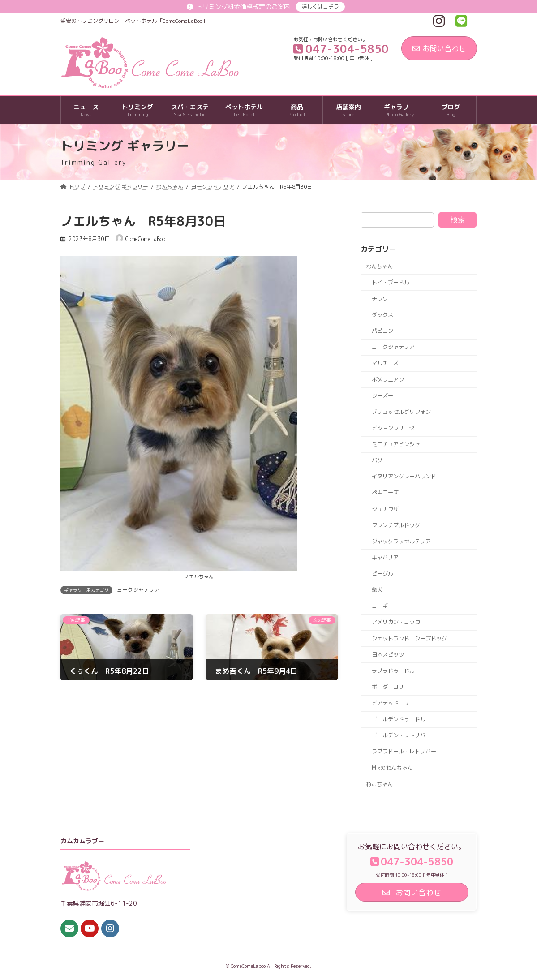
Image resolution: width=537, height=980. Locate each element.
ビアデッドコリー (393, 703)
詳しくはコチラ (320, 6)
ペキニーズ (385, 493)
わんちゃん (380, 266)
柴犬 (377, 590)
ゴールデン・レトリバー (401, 736)
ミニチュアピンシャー (399, 444)
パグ (377, 460)
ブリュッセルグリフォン (401, 412)
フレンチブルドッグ (396, 525)
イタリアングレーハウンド (404, 477)
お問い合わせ (439, 48)
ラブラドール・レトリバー (404, 752)
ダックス (382, 315)
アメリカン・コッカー (399, 622)
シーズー (382, 396)
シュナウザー (388, 509)
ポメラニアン (388, 380)
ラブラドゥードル (393, 671)
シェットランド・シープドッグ (409, 638)
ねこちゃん (380, 784)
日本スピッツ (388, 655)
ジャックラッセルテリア (401, 541)
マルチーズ (385, 363)
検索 (458, 220)
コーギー (382, 606)
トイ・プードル (391, 282)
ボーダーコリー (391, 687)
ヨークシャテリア (138, 590)
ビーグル (382, 574)
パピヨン (382, 331)
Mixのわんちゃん (392, 768)
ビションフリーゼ (393, 428)
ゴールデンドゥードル (399, 719)
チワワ (380, 299)
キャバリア (385, 557)
